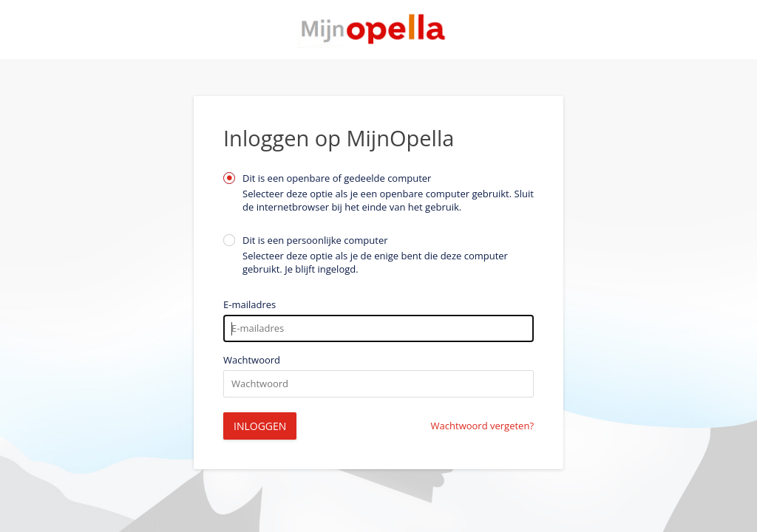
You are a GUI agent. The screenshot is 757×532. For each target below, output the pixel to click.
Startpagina (378, 30)
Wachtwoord (252, 360)
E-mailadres (249, 305)
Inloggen (260, 426)
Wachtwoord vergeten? (482, 426)
